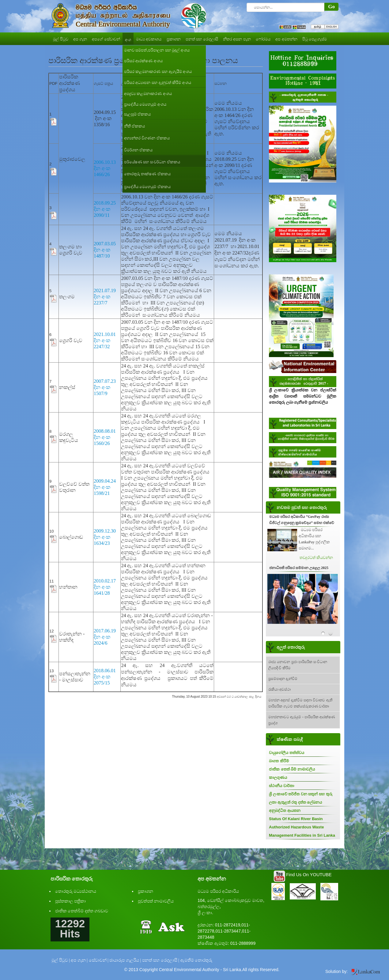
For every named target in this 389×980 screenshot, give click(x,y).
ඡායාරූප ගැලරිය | (125, 960)
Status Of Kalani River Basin (296, 819)
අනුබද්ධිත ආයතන (285, 810)
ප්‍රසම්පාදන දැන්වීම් (283, 679)
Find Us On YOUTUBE (309, 875)
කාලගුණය (278, 777)
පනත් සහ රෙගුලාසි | (161, 960)
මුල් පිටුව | (61, 960)
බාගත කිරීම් (279, 761)
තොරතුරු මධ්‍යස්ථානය (76, 891)
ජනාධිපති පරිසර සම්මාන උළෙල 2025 (299, 568)
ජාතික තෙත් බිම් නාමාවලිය (292, 769)
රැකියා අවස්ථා (279, 689)
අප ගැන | (79, 960)
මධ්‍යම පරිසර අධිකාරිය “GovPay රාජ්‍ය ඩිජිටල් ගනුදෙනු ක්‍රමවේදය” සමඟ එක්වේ (302, 520)
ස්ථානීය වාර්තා (281, 786)
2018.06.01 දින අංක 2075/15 (105, 677)
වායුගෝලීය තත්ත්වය (287, 753)
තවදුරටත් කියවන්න (316, 558)
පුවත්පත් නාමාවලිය (156, 901)
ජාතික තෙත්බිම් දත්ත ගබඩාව (82, 911)
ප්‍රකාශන (145, 891)
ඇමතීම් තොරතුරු (196, 960)
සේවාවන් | (99, 960)
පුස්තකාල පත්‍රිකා (71, 901)
